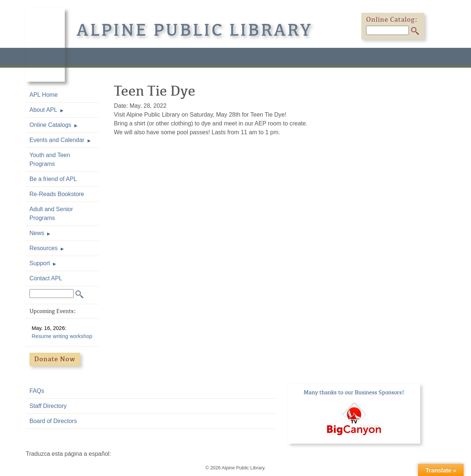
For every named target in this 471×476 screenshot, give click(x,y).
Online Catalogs (50, 125)
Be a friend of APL (53, 179)
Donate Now (55, 359)
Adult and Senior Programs (51, 214)
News (37, 233)
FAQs (37, 391)
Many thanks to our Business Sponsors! (354, 392)
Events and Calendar (57, 140)
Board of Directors (53, 421)
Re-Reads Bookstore (57, 194)
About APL (43, 110)
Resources (43, 248)
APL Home (44, 95)
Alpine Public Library (195, 30)
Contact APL (46, 278)
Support (40, 263)
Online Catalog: (392, 19)
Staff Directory (48, 406)
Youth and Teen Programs (50, 159)
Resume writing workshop (62, 336)
